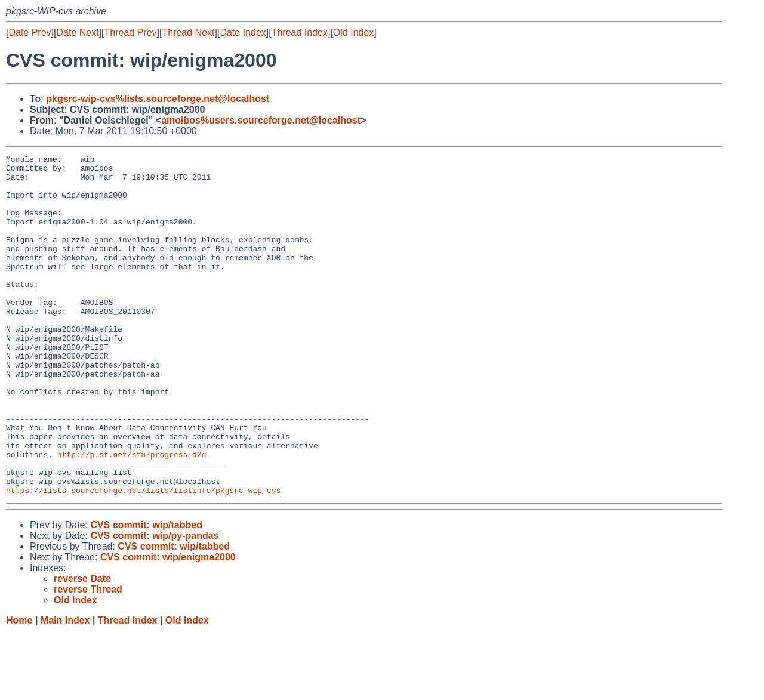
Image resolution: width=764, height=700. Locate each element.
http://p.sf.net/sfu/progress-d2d (132, 515)
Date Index (243, 33)
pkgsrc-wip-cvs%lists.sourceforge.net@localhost (158, 99)
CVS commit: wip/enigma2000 (168, 625)
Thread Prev (131, 33)
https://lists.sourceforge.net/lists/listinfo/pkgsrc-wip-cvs (143, 558)
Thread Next (188, 33)
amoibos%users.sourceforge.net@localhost (261, 120)
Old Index (353, 33)
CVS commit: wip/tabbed (146, 593)
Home (19, 688)
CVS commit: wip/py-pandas (154, 604)
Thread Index (300, 33)
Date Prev (30, 33)
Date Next (77, 33)
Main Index (65, 688)
